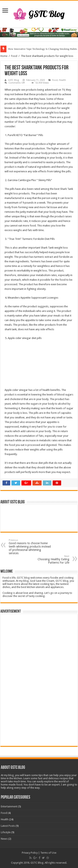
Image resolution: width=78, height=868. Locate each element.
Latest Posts (8, 826)
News (4, 839)
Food (14, 56)
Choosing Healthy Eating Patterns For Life (48, 560)
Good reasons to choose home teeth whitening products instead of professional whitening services (30, 547)
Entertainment (9, 806)
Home (4, 56)
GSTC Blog (14, 80)
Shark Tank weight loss (31, 122)
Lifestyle (6, 832)
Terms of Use (48, 853)
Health (62, 80)
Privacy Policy (30, 853)
